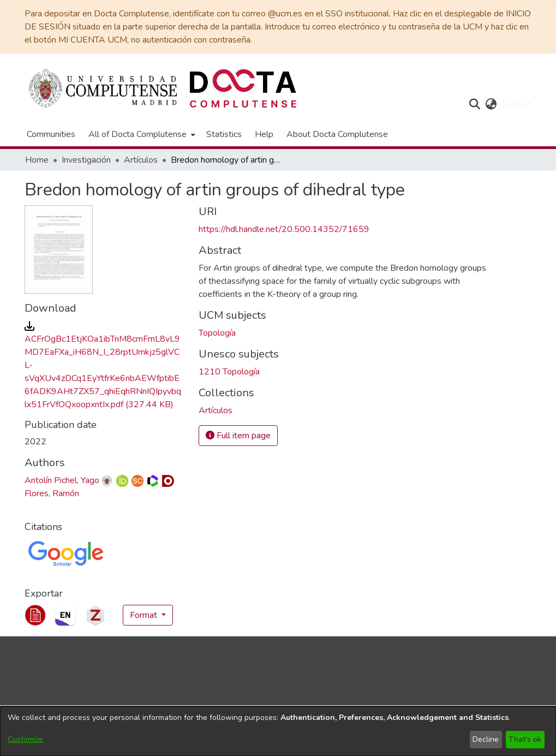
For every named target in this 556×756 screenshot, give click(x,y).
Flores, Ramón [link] (52, 493)
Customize (25, 739)
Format (145, 615)
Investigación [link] (86, 160)
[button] (475, 104)
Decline (486, 739)
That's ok (525, 739)
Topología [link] (217, 333)
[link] (216, 410)
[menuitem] (141, 134)
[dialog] (278, 731)
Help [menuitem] (264, 134)
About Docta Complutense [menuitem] (337, 134)
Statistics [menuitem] (224, 134)
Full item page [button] (238, 436)
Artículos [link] (141, 160)
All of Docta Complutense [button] (137, 134)
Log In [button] (514, 104)
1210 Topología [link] (229, 372)
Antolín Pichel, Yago (62, 480)
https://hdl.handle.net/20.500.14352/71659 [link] (284, 229)
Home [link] (37, 160)
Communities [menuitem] (51, 134)
